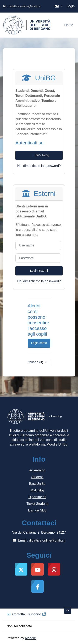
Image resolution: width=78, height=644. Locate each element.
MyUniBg (37, 490)
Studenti (37, 477)
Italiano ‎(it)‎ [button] (36, 362)
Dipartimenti (37, 497)
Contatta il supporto (26, 614)
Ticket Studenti (37, 504)
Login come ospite (39, 345)
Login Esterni (39, 271)
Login (71, 6)
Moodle (30, 638)
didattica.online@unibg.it (25, 6)
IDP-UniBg (39, 155)
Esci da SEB (37, 510)
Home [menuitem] (69, 25)
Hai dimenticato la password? (39, 166)
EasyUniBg (37, 484)
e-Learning (37, 470)
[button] (59, 6)
